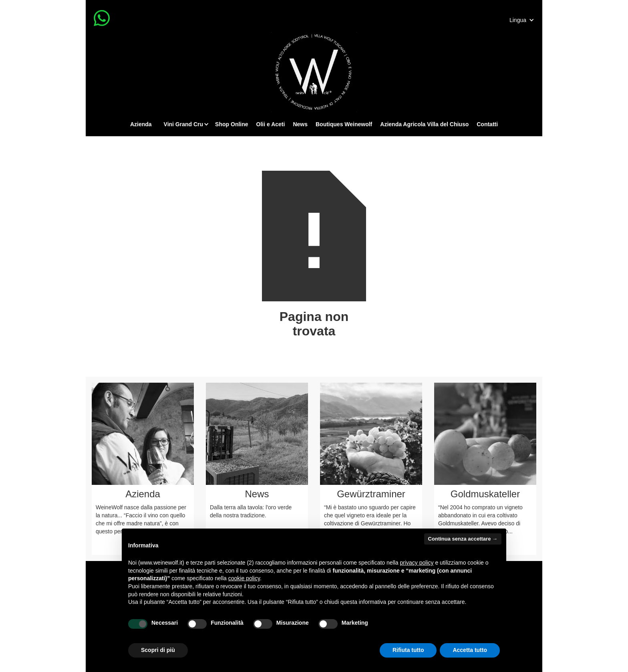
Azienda (141, 124)
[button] (522, 20)
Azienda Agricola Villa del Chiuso (424, 124)
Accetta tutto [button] (470, 650)
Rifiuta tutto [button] (408, 650)
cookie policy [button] (244, 578)
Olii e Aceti (271, 124)
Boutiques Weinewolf (344, 124)
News (300, 124)
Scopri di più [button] (158, 650)
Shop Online (231, 124)
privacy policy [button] (417, 563)
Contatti (487, 124)
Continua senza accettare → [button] (463, 539)
